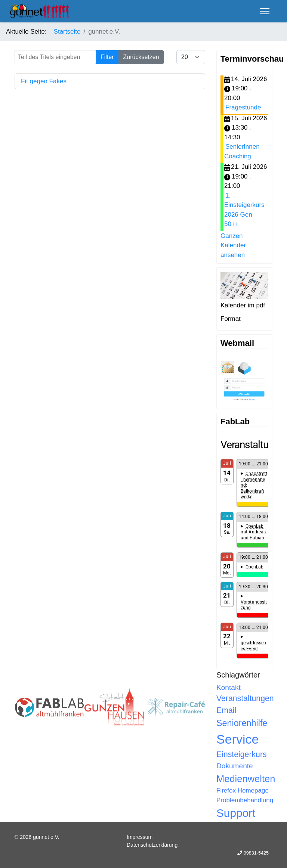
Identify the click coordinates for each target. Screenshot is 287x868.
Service (237, 739)
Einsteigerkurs (242, 754)
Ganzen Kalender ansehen (233, 245)
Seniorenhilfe (242, 723)
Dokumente (235, 766)
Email (226, 710)
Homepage (253, 790)
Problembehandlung (245, 800)
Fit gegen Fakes (44, 81)
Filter (107, 57)
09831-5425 (256, 853)
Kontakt (229, 687)
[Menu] (265, 11)
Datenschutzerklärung (152, 845)
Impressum (140, 837)
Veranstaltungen (245, 698)
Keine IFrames (244, 550)
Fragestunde (243, 107)
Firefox (226, 790)
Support (236, 813)
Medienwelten (246, 779)
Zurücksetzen (141, 57)
